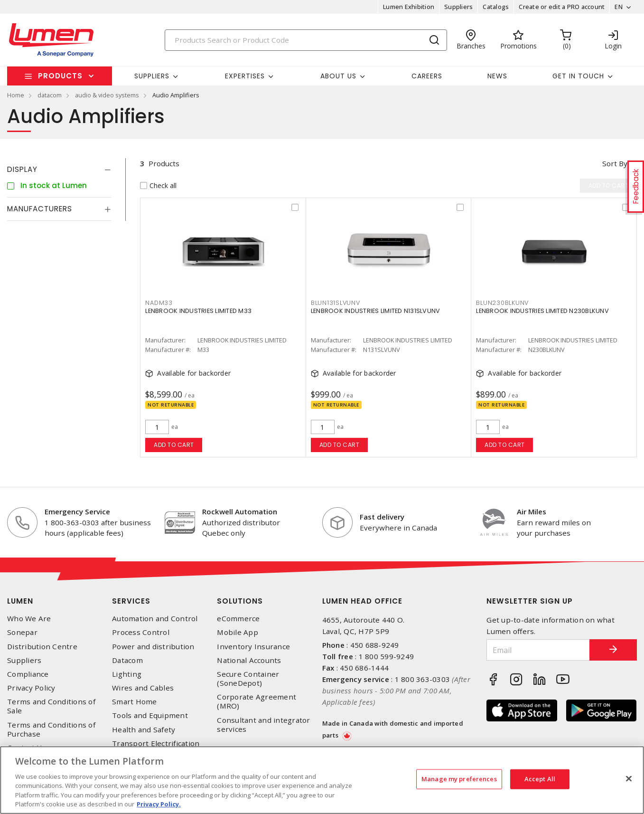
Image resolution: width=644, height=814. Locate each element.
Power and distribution (153, 647)
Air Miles (532, 511)
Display (22, 169)
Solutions (240, 601)
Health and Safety (144, 730)
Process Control (141, 632)
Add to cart (174, 445)
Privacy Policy (31, 688)
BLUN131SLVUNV (336, 303)
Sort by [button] (615, 163)
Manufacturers (40, 209)
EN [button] (619, 7)
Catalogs (496, 7)
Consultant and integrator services (263, 725)
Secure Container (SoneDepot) (248, 679)
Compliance (28, 674)
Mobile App (238, 632)
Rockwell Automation (240, 511)
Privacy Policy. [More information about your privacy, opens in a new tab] (159, 804)
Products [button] (60, 76)
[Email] (538, 650)
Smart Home (135, 702)
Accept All (540, 779)
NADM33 (159, 303)
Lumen (20, 601)
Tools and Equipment (150, 715)
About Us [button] (338, 76)
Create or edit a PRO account (562, 7)
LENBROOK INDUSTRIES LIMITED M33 (198, 311)
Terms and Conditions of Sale (51, 706)
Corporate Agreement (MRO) (257, 701)
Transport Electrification (156, 743)
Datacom (127, 660)
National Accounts (249, 660)
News (497, 76)
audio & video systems (107, 95)
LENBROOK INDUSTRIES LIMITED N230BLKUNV (542, 311)
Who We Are (29, 619)
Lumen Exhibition (409, 7)
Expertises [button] (245, 76)
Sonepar (22, 632)
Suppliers (458, 7)
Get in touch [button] (578, 76)
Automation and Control (155, 619)
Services (131, 601)
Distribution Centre (42, 647)
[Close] (629, 779)
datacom (50, 95)
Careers (427, 76)
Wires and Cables (143, 688)
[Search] (306, 40)
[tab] (59, 170)
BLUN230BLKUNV (502, 303)
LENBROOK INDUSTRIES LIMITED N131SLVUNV (376, 311)
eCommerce (238, 619)
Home (16, 95)
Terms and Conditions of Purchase (51, 729)
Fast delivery (382, 517)
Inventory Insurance (253, 647)
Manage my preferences (459, 779)
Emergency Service (77, 511)
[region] (322, 780)
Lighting (127, 674)
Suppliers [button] (152, 76)
